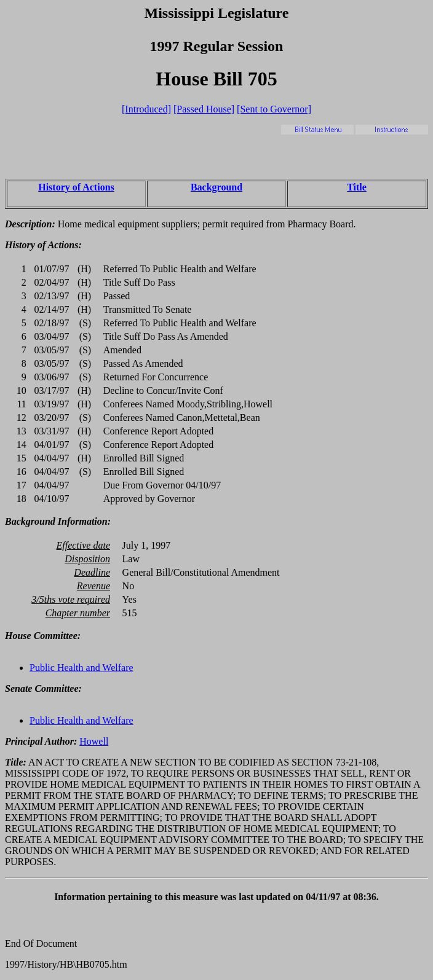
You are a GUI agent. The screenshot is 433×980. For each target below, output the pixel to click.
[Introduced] (146, 109)
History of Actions (76, 187)
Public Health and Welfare (81, 668)
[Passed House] (204, 109)
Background (217, 187)
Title (357, 187)
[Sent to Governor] (274, 109)
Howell (94, 741)
